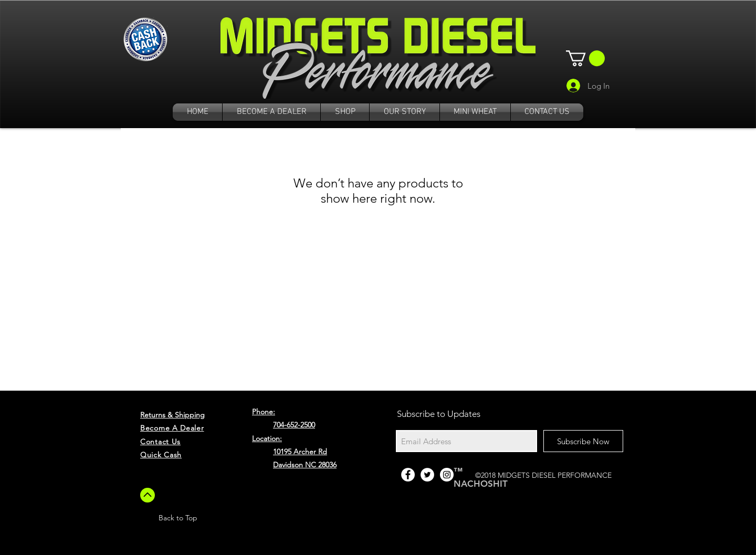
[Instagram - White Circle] (447, 475)
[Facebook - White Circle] (408, 475)
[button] (585, 58)
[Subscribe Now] (583, 441)
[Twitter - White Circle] (427, 475)
